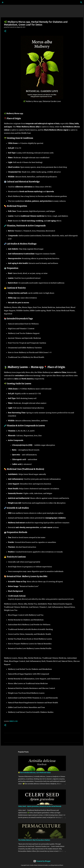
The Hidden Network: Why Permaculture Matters (34, 840)
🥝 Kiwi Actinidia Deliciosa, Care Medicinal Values (34, 773)
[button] (5, 31)
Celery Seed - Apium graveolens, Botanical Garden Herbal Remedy (40, 806)
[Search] (8, 2)
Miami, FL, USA (13, 721)
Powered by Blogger (42, 861)
